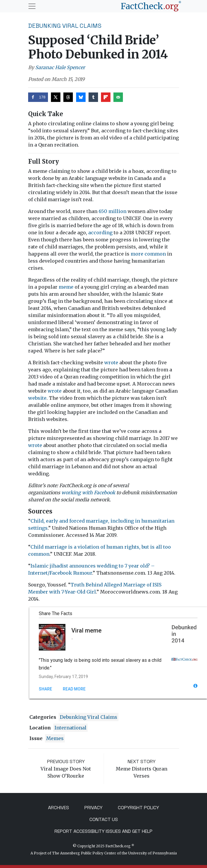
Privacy (93, 808)
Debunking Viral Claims (65, 26)
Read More (74, 689)
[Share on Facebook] (38, 97)
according (100, 233)
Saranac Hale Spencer (60, 67)
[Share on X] (56, 97)
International (70, 728)
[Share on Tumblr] (93, 97)
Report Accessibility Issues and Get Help (103, 831)
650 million (113, 211)
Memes (55, 738)
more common (148, 254)
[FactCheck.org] (151, 6)
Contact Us (104, 819)
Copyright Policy (138, 808)
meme (66, 287)
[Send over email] (118, 97)
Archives (58, 808)
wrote (111, 363)
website (37, 398)
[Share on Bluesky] (81, 97)
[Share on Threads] (68, 97)
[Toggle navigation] (32, 6)
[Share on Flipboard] (106, 97)
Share (45, 689)
